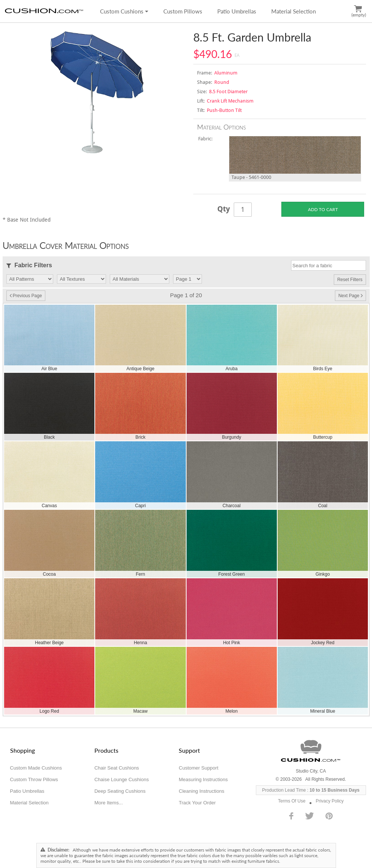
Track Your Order (197, 803)
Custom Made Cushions (36, 768)
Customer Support (199, 768)
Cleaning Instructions (201, 791)
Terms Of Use (292, 801)
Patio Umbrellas (237, 11)
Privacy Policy (330, 801)
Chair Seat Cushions (117, 768)
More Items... (109, 803)
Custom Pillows (183, 11)
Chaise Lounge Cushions (122, 779)
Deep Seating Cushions (120, 791)
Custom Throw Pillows (34, 779)
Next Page (350, 296)
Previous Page (26, 296)
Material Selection (294, 11)
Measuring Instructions (203, 779)
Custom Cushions (124, 11)
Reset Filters (350, 280)
